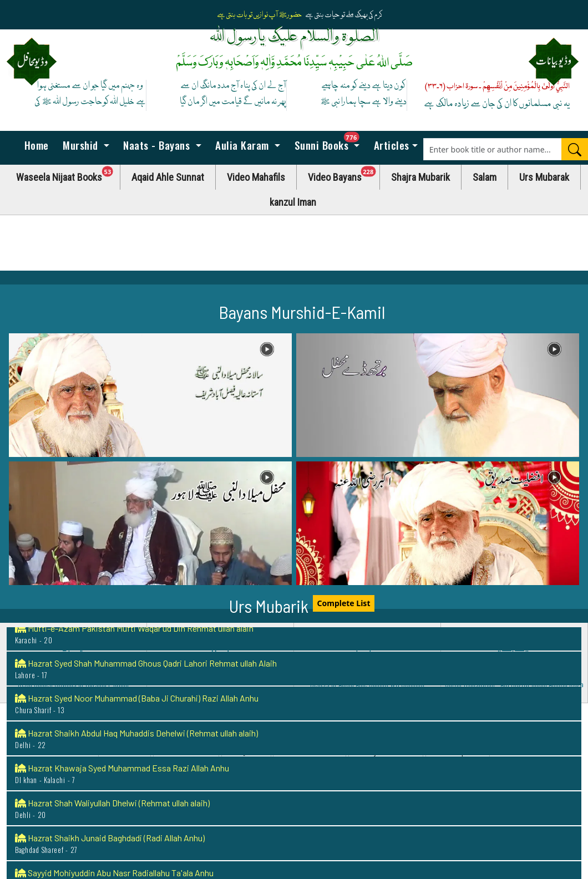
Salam (485, 177)
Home (35, 145)
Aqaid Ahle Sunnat (168, 177)
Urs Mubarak (544, 177)
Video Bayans (344, 174)
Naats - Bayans (157, 145)
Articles (390, 145)
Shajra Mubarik (420, 177)
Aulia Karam (242, 145)
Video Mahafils (256, 177)
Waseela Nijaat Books (68, 174)
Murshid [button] (81, 145)
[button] (150, 395)
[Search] (575, 149)
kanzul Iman (293, 202)
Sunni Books (330, 142)
